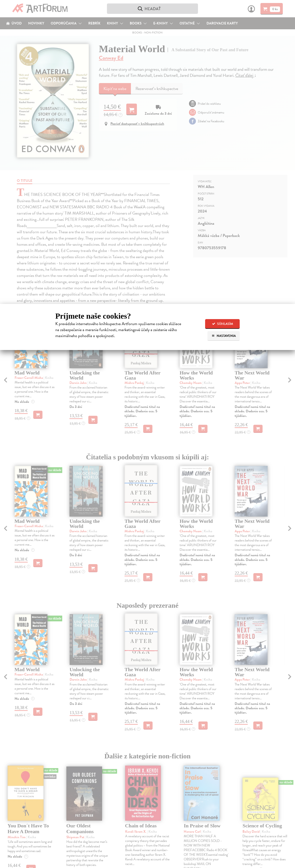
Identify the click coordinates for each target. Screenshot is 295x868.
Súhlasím (223, 324)
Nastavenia (224, 336)
